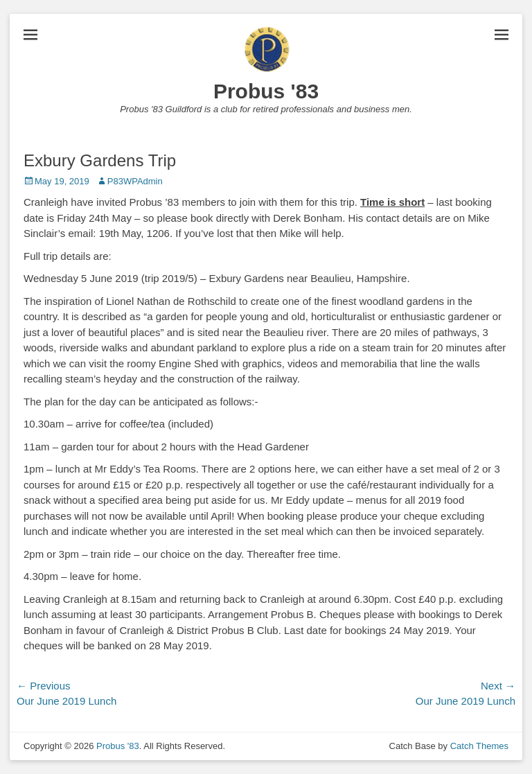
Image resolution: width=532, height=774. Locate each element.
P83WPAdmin (135, 181)
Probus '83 (266, 91)
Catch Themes (479, 746)
